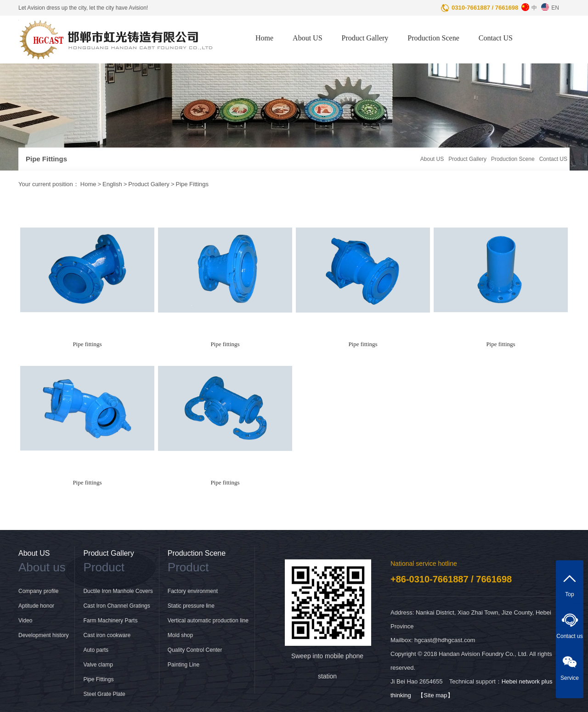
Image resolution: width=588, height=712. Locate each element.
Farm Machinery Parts (110, 621)
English (112, 184)
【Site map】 (435, 695)
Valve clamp (98, 665)
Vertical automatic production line (208, 621)
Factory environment (193, 591)
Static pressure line (191, 606)
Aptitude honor (36, 606)
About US (307, 38)
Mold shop (180, 635)
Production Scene (433, 38)
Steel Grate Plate (104, 694)
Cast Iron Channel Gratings (116, 606)
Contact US (496, 38)
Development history (43, 635)
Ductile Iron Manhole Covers (118, 591)
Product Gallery (365, 38)
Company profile (38, 591)
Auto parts (96, 650)
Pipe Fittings (192, 184)
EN (549, 6)
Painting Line (184, 665)
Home (264, 38)
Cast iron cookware (107, 635)
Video (25, 621)
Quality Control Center (195, 650)
